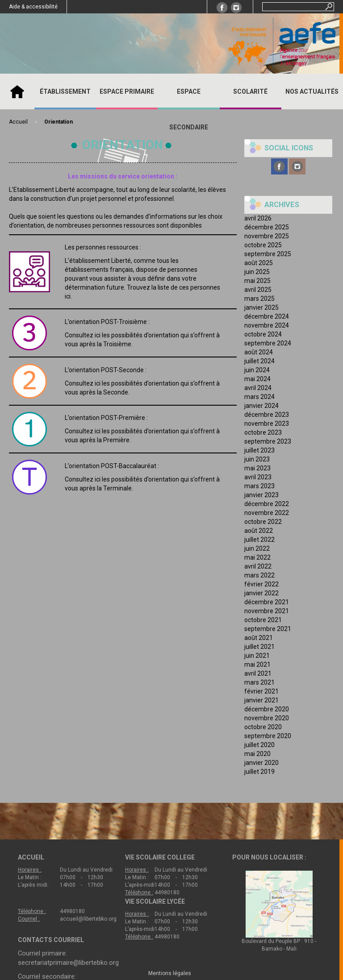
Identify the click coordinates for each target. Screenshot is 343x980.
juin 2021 (257, 656)
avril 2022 (258, 566)
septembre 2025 (268, 254)
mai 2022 (257, 557)
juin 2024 (257, 370)
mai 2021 (257, 664)
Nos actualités (312, 91)
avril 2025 (258, 290)
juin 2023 (257, 459)
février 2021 (261, 691)
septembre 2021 (268, 629)
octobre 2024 (263, 334)
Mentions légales (170, 973)
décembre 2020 (267, 709)
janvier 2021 (261, 700)
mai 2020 (257, 754)
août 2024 (259, 352)
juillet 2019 (259, 772)
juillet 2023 (259, 450)
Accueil (17, 91)
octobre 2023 (263, 432)
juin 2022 (257, 548)
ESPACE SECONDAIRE (189, 109)
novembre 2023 (267, 424)
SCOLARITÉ (250, 91)
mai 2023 (257, 468)
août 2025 (259, 263)
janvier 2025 (261, 307)
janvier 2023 (261, 495)
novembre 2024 (267, 325)
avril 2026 (258, 218)
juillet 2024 (259, 361)
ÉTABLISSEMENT (65, 91)
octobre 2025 (263, 245)
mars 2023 (259, 486)
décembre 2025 (267, 227)
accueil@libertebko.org (88, 919)
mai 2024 (257, 379)
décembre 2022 (267, 504)
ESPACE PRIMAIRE (127, 91)
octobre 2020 (263, 727)
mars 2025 (259, 299)
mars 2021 (259, 682)
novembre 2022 (267, 513)
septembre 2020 (268, 736)
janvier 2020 (261, 763)
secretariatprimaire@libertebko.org (68, 963)
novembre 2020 (267, 718)
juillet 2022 (259, 540)
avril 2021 (258, 673)
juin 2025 (257, 272)
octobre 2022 (263, 522)
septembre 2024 (268, 343)
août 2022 (259, 531)
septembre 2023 (268, 441)
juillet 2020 (259, 745)
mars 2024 (259, 397)
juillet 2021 (259, 647)
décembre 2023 (267, 415)
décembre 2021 (267, 602)
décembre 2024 (267, 316)
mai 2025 (257, 281)
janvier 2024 (261, 406)
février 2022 (261, 584)
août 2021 (259, 638)
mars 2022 (259, 575)
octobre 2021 (263, 620)
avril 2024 (258, 388)
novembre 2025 (267, 236)
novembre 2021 (267, 611)
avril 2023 (258, 477)
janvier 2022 (261, 593)
